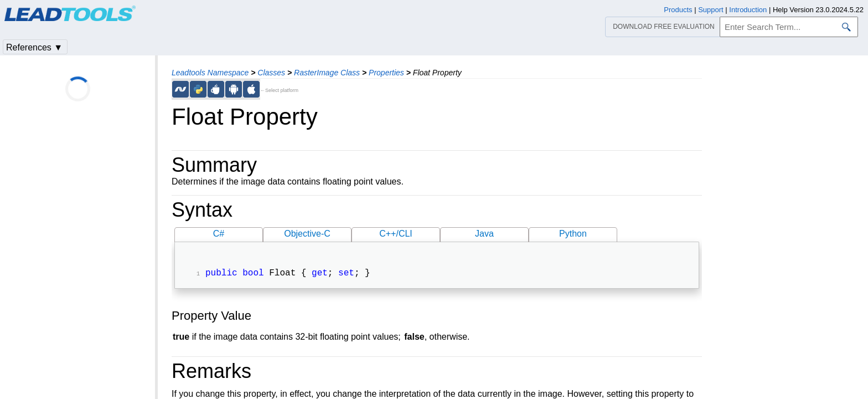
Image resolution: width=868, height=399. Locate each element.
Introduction (748, 10)
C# (219, 234)
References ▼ (34, 47)
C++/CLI (396, 234)
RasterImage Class (327, 73)
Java (484, 234)
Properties (386, 73)
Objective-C (307, 234)
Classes (271, 73)
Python (573, 234)
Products (678, 10)
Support (711, 10)
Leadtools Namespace (210, 73)
